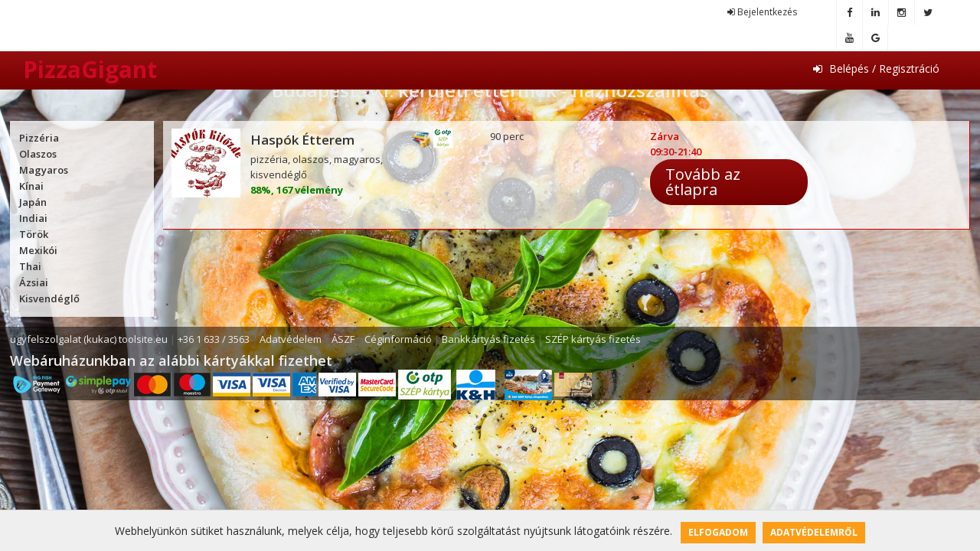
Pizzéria (39, 138)
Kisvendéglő (49, 298)
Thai (30, 266)
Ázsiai (34, 282)
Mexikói (38, 250)
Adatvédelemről (814, 532)
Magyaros (44, 170)
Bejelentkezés (762, 12)
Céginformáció (398, 339)
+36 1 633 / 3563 (214, 339)
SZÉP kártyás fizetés (593, 339)
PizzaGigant (90, 69)
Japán (33, 202)
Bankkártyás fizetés (488, 339)
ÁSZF (343, 339)
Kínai (31, 186)
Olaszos (38, 154)
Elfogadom (718, 532)
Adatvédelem (291, 339)
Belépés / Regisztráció (876, 68)
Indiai (33, 218)
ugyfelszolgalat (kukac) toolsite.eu (89, 339)
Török (34, 234)
